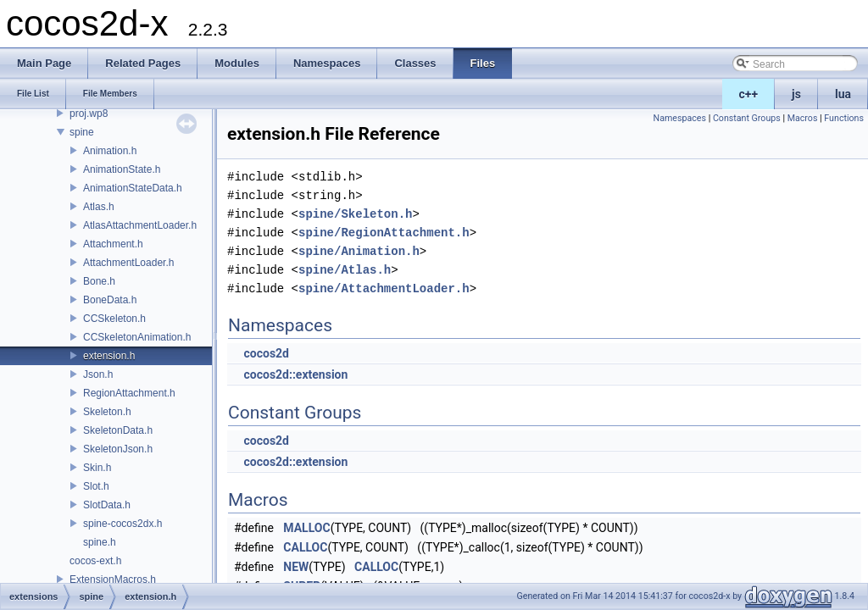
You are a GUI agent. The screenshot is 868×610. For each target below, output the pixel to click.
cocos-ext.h (95, 561)
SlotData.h (107, 505)
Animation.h (110, 151)
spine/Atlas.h (345, 270)
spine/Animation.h (359, 251)
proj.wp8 (89, 114)
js (796, 94)
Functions (844, 118)
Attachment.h (113, 244)
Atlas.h (99, 207)
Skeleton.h (107, 412)
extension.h (109, 356)
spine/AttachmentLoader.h (384, 288)
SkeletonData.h (118, 430)
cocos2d (266, 353)
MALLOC (306, 528)
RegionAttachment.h (129, 393)
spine (82, 132)
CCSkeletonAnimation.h (137, 337)
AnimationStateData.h (133, 188)
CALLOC (305, 547)
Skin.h (97, 468)
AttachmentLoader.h (128, 263)
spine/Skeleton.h (355, 214)
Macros (803, 118)
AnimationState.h (122, 169)
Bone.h (99, 281)
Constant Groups (747, 118)
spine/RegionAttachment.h (384, 233)
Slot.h (96, 486)
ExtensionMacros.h (113, 579)
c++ (749, 94)
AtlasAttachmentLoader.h (140, 225)
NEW (296, 567)
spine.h (100, 542)
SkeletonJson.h (118, 449)
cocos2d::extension (295, 374)
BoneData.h (110, 300)
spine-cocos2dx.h (122, 524)
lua (843, 94)
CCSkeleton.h (114, 319)
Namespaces (680, 118)
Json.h (98, 374)
